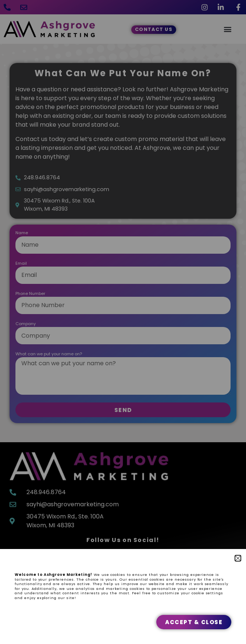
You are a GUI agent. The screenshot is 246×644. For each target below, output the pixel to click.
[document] (123, 322)
